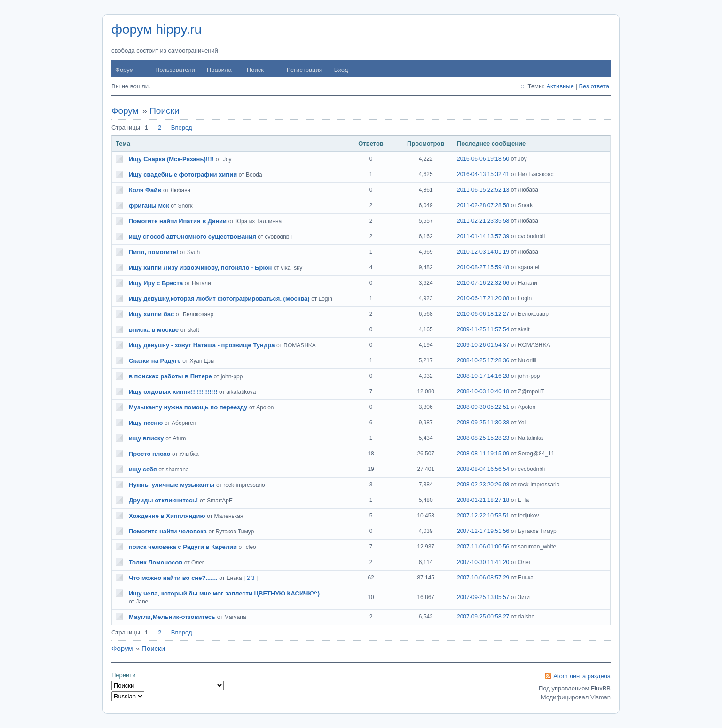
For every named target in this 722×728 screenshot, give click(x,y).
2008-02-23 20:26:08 (483, 485)
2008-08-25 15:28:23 (483, 438)
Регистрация (305, 70)
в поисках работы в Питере (170, 376)
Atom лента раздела (582, 676)
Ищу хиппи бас (151, 314)
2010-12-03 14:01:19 (483, 252)
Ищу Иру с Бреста (156, 283)
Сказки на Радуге (155, 361)
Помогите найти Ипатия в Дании (178, 221)
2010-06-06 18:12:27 (483, 314)
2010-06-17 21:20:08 (483, 298)
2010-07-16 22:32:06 (483, 283)
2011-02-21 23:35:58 (483, 221)
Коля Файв (145, 190)
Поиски (164, 111)
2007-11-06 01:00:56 (483, 547)
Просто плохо (149, 454)
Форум (125, 70)
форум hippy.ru (157, 29)
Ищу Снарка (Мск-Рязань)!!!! (171, 159)
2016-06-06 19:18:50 (483, 159)
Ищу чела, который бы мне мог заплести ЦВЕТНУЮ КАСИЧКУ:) (224, 593)
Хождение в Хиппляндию (167, 516)
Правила (219, 70)
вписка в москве (154, 330)
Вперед (182, 128)
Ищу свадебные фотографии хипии (183, 175)
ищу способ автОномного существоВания (192, 237)
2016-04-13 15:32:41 (483, 174)
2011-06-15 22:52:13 (483, 190)
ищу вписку (146, 438)
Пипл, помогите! (153, 252)
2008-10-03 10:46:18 (483, 391)
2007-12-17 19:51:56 (483, 531)
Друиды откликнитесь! (163, 500)
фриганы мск (149, 206)
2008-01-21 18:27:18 (483, 500)
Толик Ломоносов (156, 562)
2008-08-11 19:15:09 (483, 454)
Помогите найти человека (168, 531)
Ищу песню (146, 423)
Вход (341, 70)
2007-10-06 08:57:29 (483, 578)
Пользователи (175, 70)
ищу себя (143, 469)
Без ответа (594, 86)
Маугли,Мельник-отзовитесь (172, 617)
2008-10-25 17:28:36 (483, 360)
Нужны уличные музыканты (172, 485)
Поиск (255, 70)
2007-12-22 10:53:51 (483, 516)
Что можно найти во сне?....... (173, 578)
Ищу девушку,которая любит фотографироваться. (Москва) (219, 299)
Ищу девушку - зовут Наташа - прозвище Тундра (202, 345)
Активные (560, 86)
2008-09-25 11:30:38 (483, 423)
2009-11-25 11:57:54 (483, 329)
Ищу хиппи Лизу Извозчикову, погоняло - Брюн (200, 268)
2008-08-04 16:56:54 (483, 469)
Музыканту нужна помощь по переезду (188, 407)
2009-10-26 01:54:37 (483, 345)
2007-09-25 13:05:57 (483, 597)
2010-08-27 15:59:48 (483, 267)
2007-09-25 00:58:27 (483, 617)
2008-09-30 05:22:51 (483, 407)
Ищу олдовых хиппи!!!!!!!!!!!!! (173, 392)
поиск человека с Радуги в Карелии (183, 547)
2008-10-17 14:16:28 (483, 376)
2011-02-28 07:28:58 (483, 205)
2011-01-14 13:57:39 (483, 236)
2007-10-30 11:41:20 (483, 562)
